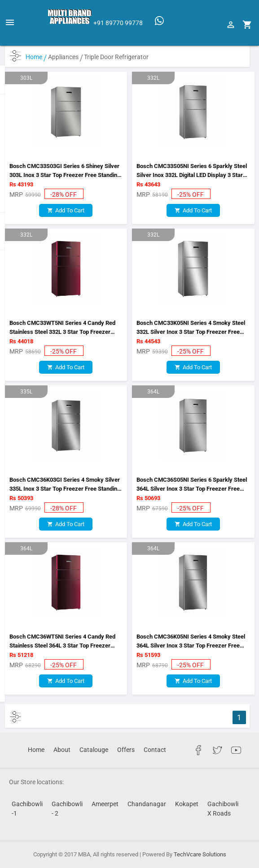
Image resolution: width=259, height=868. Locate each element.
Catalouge (94, 750)
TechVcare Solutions (200, 854)
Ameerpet (105, 804)
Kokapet (187, 804)
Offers (126, 750)
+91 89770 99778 (118, 23)
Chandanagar (147, 804)
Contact (155, 750)
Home (36, 57)
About (62, 750)
